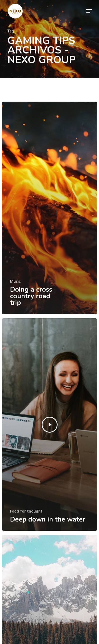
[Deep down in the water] (49, 425)
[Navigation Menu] (89, 11)
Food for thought (26, 511)
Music (15, 281)
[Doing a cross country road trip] (49, 208)
